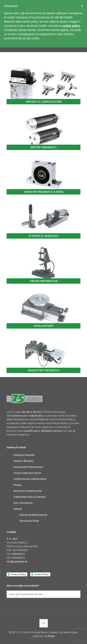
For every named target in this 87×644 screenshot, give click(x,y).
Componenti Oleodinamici (28, 467)
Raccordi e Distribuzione (27, 491)
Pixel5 (51, 636)
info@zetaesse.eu (17, 562)
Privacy (17, 485)
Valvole (18, 509)
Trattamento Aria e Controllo (29, 497)
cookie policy (71, 26)
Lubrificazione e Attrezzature (30, 479)
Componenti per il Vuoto (27, 473)
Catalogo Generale (24, 455)
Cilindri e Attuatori (23, 461)
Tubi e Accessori (23, 503)
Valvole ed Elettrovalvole (33, 515)
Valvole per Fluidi (29, 521)
